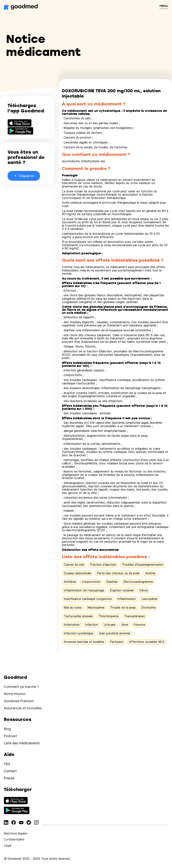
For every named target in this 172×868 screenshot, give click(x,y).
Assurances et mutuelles (23, 708)
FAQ (7, 764)
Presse (9, 778)
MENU (164, 6)
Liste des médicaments (22, 743)
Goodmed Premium (19, 701)
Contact (10, 771)
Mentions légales (16, 833)
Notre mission (15, 694)
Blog (7, 729)
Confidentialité (14, 839)
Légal (7, 845)
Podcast (10, 736)
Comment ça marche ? (21, 687)
